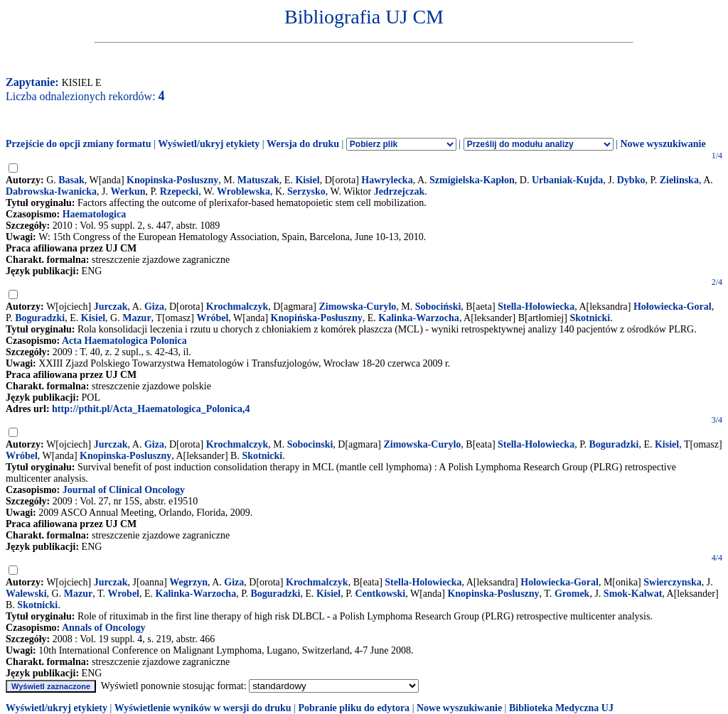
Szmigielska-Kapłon (472, 180)
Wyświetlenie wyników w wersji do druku (203, 708)
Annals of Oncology (103, 628)
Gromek (572, 594)
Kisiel (307, 180)
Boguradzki (40, 318)
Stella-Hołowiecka (536, 307)
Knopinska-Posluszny (172, 180)
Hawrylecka (387, 180)
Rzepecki (179, 191)
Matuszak (258, 180)
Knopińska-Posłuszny (317, 318)
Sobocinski (310, 444)
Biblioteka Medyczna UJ (561, 708)
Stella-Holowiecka (536, 444)
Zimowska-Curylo (357, 307)
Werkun (128, 191)
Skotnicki (590, 318)
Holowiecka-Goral (560, 582)
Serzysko (306, 191)
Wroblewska (243, 191)
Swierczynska (672, 582)
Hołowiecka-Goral (673, 307)
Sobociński (438, 307)
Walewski (26, 594)
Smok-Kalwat (633, 594)
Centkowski (380, 594)
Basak (71, 180)
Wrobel (123, 594)
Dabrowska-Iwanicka (51, 191)
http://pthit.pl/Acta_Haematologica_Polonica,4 (151, 409)
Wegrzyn (188, 582)
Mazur (136, 318)
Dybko (631, 180)
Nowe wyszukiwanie (663, 144)
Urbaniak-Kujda (567, 180)
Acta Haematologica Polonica (124, 341)
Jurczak (111, 307)
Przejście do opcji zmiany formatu (79, 144)
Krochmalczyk (237, 307)
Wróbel (213, 318)
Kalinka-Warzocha (419, 318)
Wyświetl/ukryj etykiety (209, 144)
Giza (154, 307)
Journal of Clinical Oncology (124, 490)
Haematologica (94, 214)
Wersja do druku (303, 144)
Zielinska (679, 180)
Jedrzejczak (400, 191)
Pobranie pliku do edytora (354, 708)
